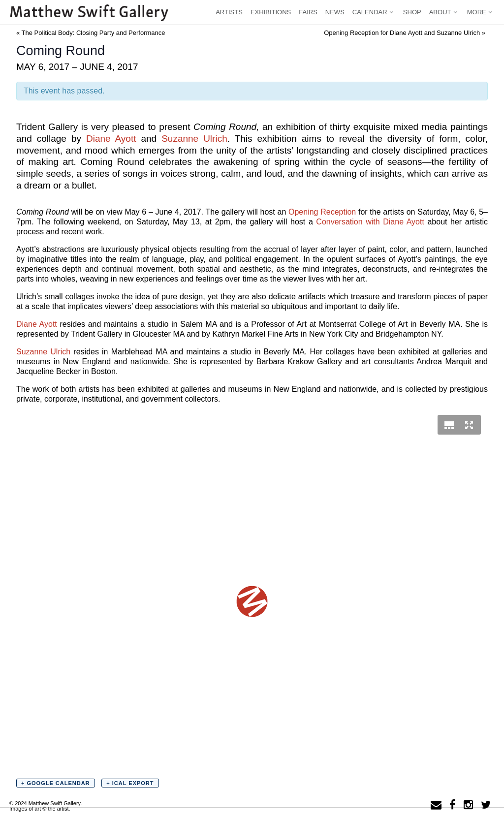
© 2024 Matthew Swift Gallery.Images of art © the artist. (46, 806)
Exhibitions (271, 12)
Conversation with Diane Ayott (370, 222)
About (444, 12)
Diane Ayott (111, 139)
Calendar (374, 12)
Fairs (308, 12)
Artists (229, 12)
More (481, 12)
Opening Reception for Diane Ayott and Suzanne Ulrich (405, 33)
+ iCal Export (130, 783)
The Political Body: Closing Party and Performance (91, 33)
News (335, 12)
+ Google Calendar (56, 783)
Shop (412, 12)
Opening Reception (322, 212)
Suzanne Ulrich (194, 139)
